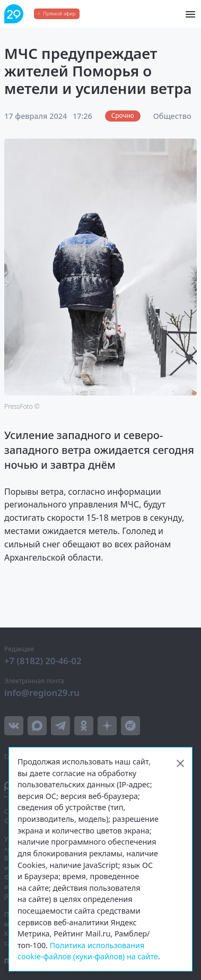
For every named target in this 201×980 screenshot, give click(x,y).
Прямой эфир (59, 14)
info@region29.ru (42, 693)
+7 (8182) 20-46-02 (43, 661)
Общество (172, 116)
